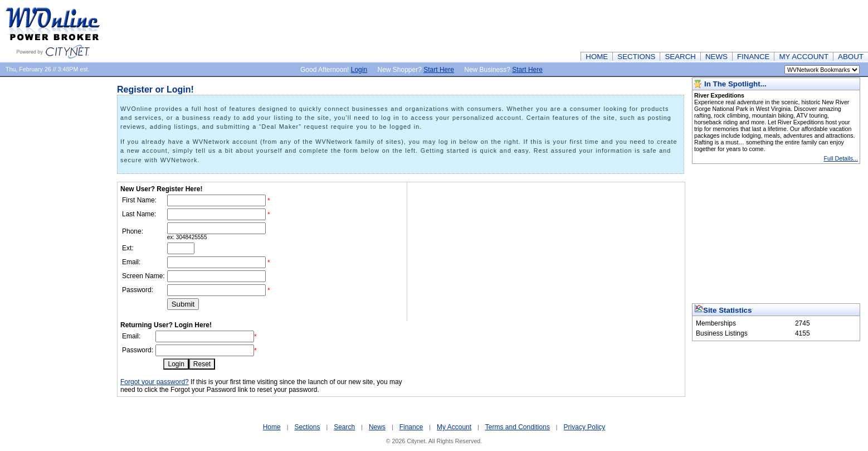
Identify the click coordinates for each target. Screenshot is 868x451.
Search (344, 427)
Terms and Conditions (518, 427)
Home (272, 427)
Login (359, 70)
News (377, 427)
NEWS (716, 57)
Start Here (439, 70)
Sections (307, 427)
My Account (454, 427)
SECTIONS (636, 57)
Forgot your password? (155, 382)
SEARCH (680, 57)
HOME (597, 57)
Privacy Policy (585, 427)
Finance (411, 427)
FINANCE (754, 57)
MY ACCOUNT (804, 57)
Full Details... (841, 158)
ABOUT (851, 57)
